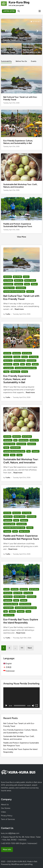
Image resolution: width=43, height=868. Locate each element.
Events (6, 589)
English (8, 664)
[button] (31, 22)
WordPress (15, 864)
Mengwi (34, 284)
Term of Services (8, 819)
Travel (6, 455)
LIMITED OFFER (9, 11)
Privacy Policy (7, 816)
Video (3, 812)
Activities (7, 353)
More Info (7, 849)
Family (27, 284)
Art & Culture (27, 353)
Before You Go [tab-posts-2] (21, 61)
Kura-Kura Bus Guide (11, 604)
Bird (15, 440)
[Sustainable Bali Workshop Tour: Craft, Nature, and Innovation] (21, 167)
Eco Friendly (8, 280)
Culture (26, 277)
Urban (13, 455)
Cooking (17, 357)
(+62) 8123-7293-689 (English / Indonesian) (19, 843)
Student (35, 364)
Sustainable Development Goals (14, 292)
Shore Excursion (25, 604)
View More (21, 237)
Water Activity (24, 531)
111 (22, 648)
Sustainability (21, 288)
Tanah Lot (30, 292)
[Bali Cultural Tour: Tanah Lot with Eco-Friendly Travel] (21, 31)
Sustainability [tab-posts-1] (6, 61)
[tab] (6, 61)
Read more (19, 309)
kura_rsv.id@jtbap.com (10, 833)
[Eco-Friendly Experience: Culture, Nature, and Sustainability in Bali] (32, 49)
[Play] (6, 706)
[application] (21, 698)
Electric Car (19, 280)
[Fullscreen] (37, 706)
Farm (22, 364)
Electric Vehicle (30, 280)
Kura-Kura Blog (19, 2)
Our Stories (6, 808)
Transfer (30, 528)
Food (28, 364)
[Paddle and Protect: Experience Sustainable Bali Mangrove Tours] (21, 209)
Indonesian (9, 671)
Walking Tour (15, 372)
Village (6, 372)
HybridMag (28, 864)
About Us (5, 804)
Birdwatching (23, 440)
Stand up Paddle (9, 524)
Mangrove (24, 520)
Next (30, 648)
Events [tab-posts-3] (34, 61)
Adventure (8, 277)
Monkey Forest (9, 288)
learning (25, 372)
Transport (35, 451)
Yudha (8, 314)
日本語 (7, 667)
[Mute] (33, 706)
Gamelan (24, 600)
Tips (28, 451)
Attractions (8, 357)
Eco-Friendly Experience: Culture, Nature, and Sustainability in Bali (17, 379)
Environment (8, 284)
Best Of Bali (17, 277)
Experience (19, 284)
